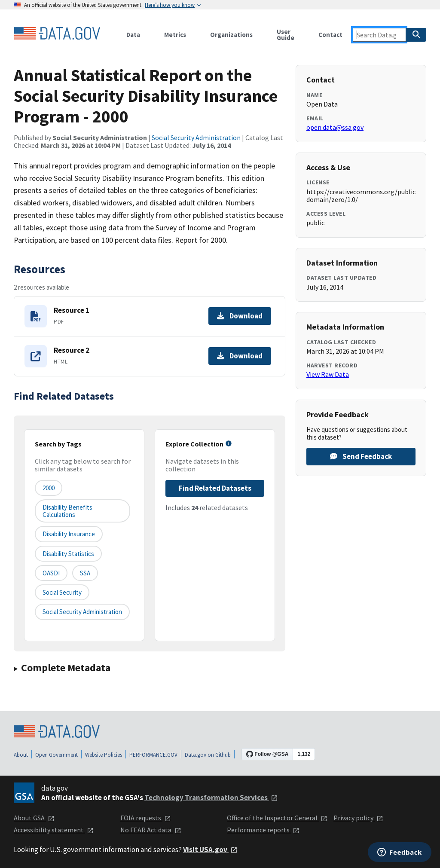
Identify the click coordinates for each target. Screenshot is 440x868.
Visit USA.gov (210, 850)
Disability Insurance (69, 534)
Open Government (57, 755)
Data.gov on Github (208, 755)
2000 (49, 488)
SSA (85, 573)
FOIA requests (146, 818)
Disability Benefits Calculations (67, 511)
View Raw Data (328, 374)
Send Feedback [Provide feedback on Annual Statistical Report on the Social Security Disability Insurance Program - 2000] (361, 456)
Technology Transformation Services (211, 798)
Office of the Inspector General (277, 818)
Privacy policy (358, 818)
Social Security (62, 592)
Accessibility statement (54, 830)
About (21, 755)
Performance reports (263, 830)
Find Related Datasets (215, 488)
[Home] (57, 34)
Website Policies (104, 755)
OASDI (51, 573)
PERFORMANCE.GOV (153, 755)
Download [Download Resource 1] (240, 316)
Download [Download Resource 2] (240, 356)
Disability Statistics (68, 554)
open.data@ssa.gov (335, 127)
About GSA (34, 818)
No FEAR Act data (151, 830)
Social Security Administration (196, 138)
